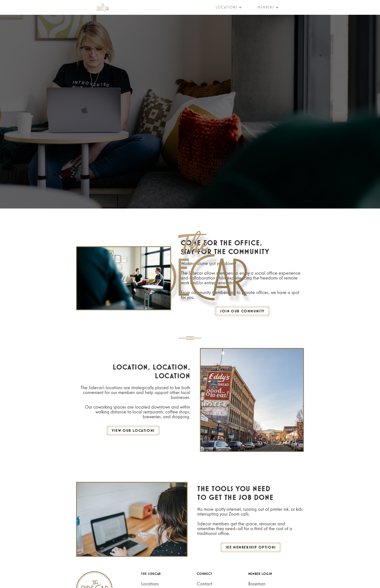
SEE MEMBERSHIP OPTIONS (251, 547)
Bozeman (257, 584)
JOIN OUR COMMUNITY (242, 311)
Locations (150, 584)
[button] (226, 7)
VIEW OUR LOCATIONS (133, 430)
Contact (205, 584)
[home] (103, 7)
